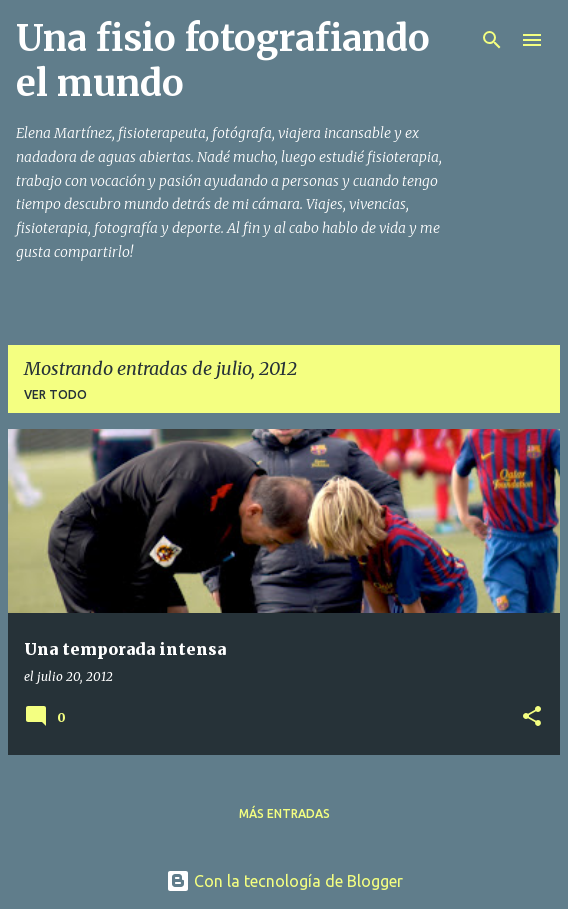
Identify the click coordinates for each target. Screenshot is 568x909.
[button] (532, 717)
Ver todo (55, 394)
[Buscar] (492, 40)
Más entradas (284, 813)
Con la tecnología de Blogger (284, 881)
